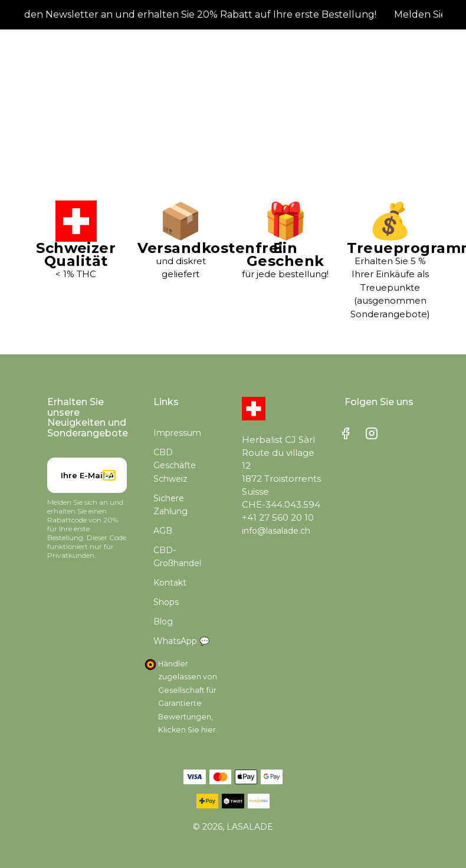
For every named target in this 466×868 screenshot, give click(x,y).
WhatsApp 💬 (181, 641)
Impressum (177, 433)
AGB (163, 531)
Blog (163, 622)
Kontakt (170, 583)
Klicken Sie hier (187, 730)
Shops (166, 602)
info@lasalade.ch (276, 531)
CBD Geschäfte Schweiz (175, 466)
